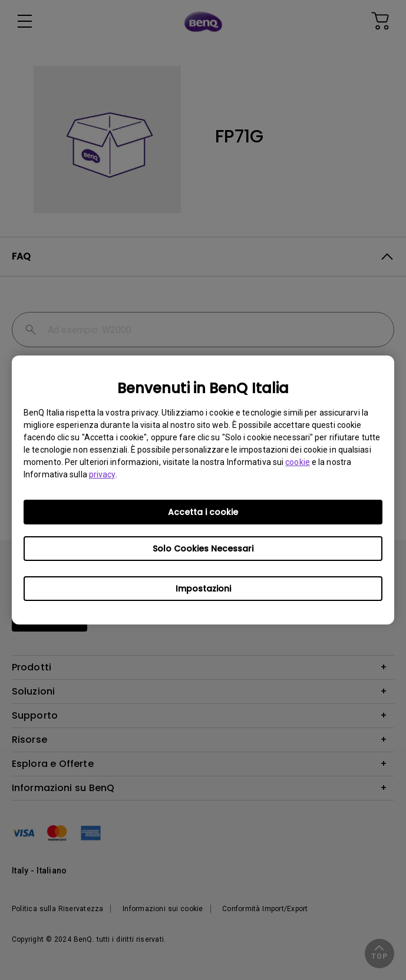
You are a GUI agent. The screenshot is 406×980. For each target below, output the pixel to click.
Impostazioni (203, 589)
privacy (102, 474)
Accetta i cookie (203, 512)
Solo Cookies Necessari (203, 549)
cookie (298, 462)
